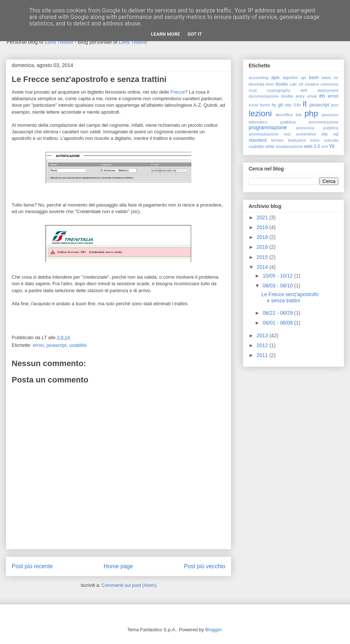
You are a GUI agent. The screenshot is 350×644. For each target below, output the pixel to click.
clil (301, 84)
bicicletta (257, 84)
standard (258, 140)
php (311, 113)
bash (314, 78)
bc (336, 78)
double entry (293, 96)
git (280, 105)
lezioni (260, 113)
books (282, 84)
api (304, 78)
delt (304, 90)
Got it (195, 34)
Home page (118, 566)
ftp (274, 105)
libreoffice (284, 115)
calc (293, 84)
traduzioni (297, 140)
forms (265, 105)
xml (324, 146)
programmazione (268, 127)
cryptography (279, 90)
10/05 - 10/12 (278, 276)
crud (253, 90)
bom (270, 84)
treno (315, 140)
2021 (263, 217)
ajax (275, 78)
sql (336, 134)
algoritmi (290, 78)
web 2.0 (312, 146)
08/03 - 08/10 (278, 286)
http (288, 105)
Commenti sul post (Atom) (129, 585)
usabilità (78, 345)
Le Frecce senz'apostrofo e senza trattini (290, 297)
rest (287, 134)
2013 (263, 335)
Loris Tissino (59, 42)
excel (253, 105)
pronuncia (305, 128)
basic (327, 78)
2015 (263, 257)
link (299, 115)
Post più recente (32, 566)
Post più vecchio (205, 566)
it (305, 104)
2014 (263, 267)
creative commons (322, 84)
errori (38, 345)
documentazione (264, 96)
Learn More (166, 34)
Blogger (213, 630)
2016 (263, 247)
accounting (258, 78)
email (312, 96)
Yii (332, 146)
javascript (56, 345)
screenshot (306, 134)
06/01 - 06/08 (278, 323)
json (335, 105)
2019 (263, 227)
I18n (297, 105)
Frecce (178, 92)
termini (277, 140)
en (322, 96)
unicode (331, 140)
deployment (328, 90)
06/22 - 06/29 (278, 313)
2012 (263, 345)
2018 (263, 237)
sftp (324, 134)
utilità (269, 146)
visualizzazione (289, 146)
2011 (263, 355)
